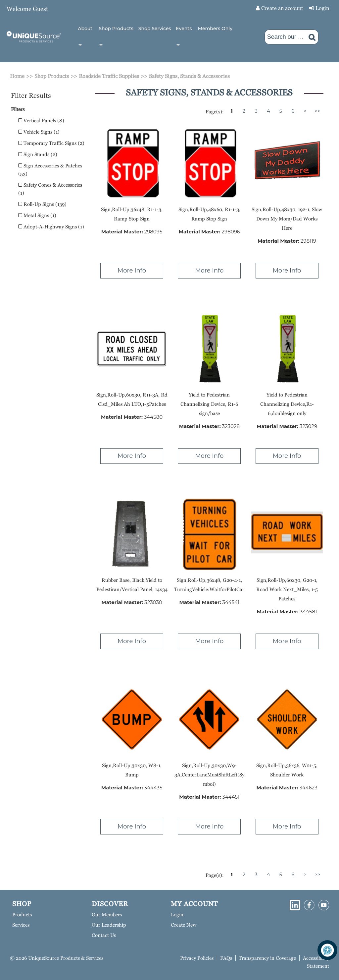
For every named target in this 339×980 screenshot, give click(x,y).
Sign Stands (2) (38, 154)
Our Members (107, 915)
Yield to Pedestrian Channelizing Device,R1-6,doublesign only (287, 404)
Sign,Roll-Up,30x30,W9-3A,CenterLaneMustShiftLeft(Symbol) (209, 775)
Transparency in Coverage (267, 958)
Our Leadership (109, 925)
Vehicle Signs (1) (39, 132)
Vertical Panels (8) (41, 121)
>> (317, 111)
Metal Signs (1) (37, 215)
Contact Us (104, 935)
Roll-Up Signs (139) (42, 204)
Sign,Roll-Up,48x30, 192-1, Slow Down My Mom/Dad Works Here (287, 219)
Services (21, 925)
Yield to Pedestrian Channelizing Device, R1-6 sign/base (209, 404)
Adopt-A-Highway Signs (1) (51, 227)
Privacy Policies (197, 958)
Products (22, 915)
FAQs (226, 958)
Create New (184, 925)
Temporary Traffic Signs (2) (51, 143)
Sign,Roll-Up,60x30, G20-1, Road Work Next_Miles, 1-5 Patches (287, 589)
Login (322, 8)
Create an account (282, 8)
